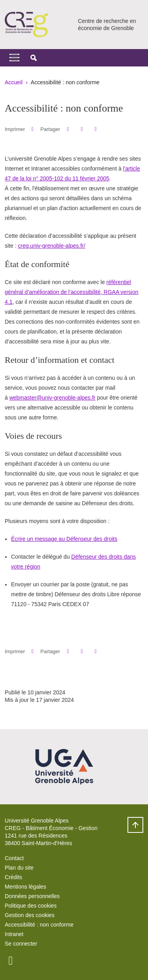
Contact (14, 858)
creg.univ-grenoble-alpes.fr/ (51, 246)
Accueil (14, 82)
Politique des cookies (31, 906)
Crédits (13, 877)
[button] (34, 58)
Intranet (14, 934)
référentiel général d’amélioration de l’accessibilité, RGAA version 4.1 (72, 292)
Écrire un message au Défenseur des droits (64, 539)
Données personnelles (32, 896)
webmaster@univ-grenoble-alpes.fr (52, 398)
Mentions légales (25, 887)
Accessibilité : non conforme (39, 925)
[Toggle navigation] (14, 58)
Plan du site (19, 868)
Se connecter (21, 944)
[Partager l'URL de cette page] (96, 129)
